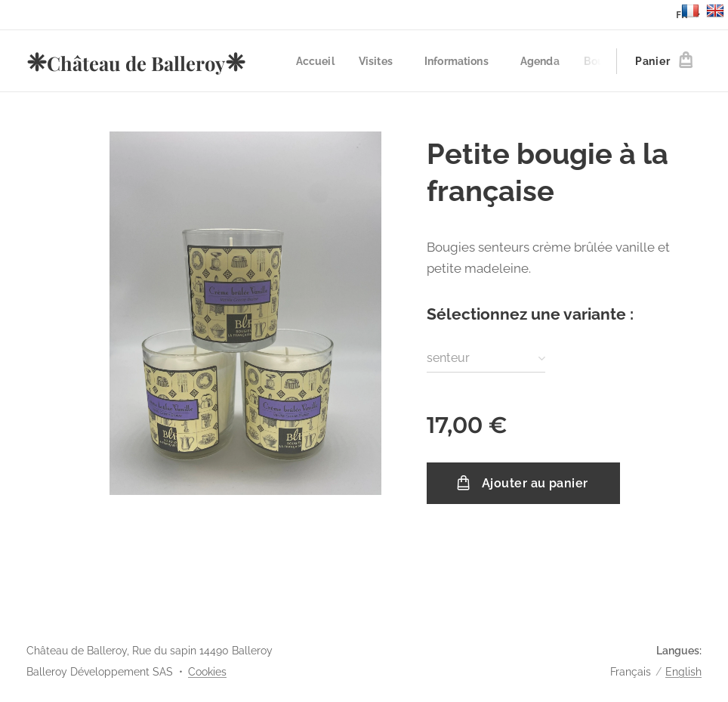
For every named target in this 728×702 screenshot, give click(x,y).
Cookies (207, 672)
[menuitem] (321, 61)
